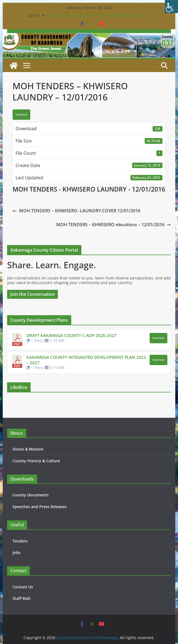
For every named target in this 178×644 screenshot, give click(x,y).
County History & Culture (36, 461)
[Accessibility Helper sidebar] (171, 7)
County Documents (31, 495)
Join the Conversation (32, 294)
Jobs (17, 552)
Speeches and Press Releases (40, 507)
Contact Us (23, 587)
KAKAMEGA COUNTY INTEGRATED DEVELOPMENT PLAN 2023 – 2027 (86, 360)
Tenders (20, 541)
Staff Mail (21, 598)
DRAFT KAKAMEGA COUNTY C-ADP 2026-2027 (72, 335)
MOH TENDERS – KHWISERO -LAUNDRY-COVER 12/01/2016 (76, 211)
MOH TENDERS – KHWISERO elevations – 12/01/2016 (114, 225)
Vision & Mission (28, 449)
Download (21, 115)
